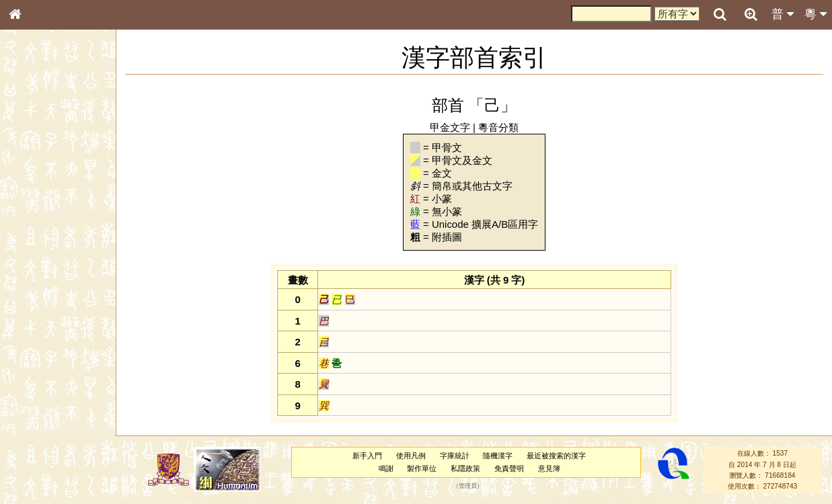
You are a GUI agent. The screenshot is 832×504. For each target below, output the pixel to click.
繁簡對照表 (37, 450)
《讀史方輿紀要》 (49, 425)
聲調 (64, 353)
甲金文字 (450, 127)
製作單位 (422, 468)
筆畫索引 (33, 192)
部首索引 (33, 179)
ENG (59, 148)
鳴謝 (386, 468)
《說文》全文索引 (49, 413)
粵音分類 (498, 127)
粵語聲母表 (37, 276)
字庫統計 (455, 456)
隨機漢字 (498, 456)
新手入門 (367, 456)
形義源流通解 (41, 228)
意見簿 (549, 468)
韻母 (46, 353)
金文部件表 (37, 216)
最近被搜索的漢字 (556, 456)
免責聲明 (509, 468)
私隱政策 (465, 468)
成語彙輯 (33, 437)
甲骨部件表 (37, 204)
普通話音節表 (41, 366)
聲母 (27, 353)
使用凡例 (411, 456)
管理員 (468, 487)
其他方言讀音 (41, 378)
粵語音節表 (37, 263)
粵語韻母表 (37, 288)
